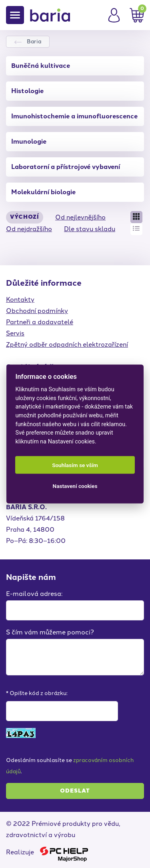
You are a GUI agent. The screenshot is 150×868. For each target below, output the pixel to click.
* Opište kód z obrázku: (37, 693)
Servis (15, 333)
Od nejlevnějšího (80, 217)
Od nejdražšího (29, 229)
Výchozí (25, 217)
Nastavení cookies (75, 486)
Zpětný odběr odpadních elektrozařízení (67, 345)
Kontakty (20, 300)
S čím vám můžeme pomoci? (50, 632)
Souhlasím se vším (75, 465)
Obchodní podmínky (37, 311)
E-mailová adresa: (34, 594)
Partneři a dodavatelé (40, 322)
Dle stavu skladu (90, 229)
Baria (34, 42)
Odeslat (75, 791)
